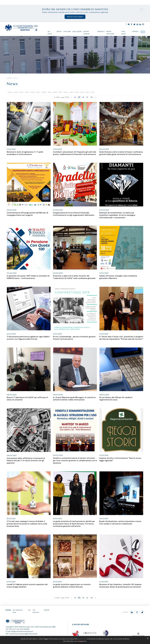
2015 (71, 92)
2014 (77, 92)
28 (83, 97)
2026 (10, 92)
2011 (93, 92)
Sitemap (47, 610)
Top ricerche (37, 610)
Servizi (59, 31)
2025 (16, 92)
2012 (87, 92)
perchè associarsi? (75, 17)
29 (87, 97)
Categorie (67, 31)
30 (92, 97)
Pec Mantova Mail (19, 610)
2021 (38, 92)
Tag (29, 610)
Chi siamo (51, 31)
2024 (21, 92)
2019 (50, 92)
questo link (82, 639)
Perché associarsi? (113, 31)
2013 (82, 92)
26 (75, 97)
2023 (27, 92)
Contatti (135, 31)
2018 (55, 92)
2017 (60, 92)
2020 (44, 92)
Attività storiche (89, 31)
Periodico (101, 31)
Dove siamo (126, 31)
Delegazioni (77, 31)
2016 (66, 92)
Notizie (9, 78)
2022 (33, 92)
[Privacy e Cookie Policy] (14, 635)
